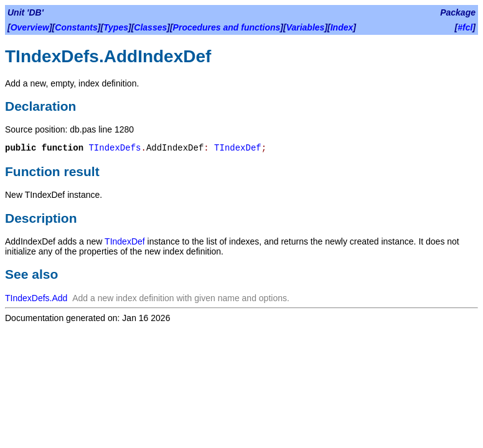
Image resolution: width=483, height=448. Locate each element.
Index (342, 27)
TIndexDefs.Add (36, 298)
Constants (76, 27)
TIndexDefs (115, 148)
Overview (30, 27)
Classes (150, 27)
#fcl (465, 27)
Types (116, 27)
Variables (306, 27)
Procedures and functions (227, 27)
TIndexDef (238, 148)
